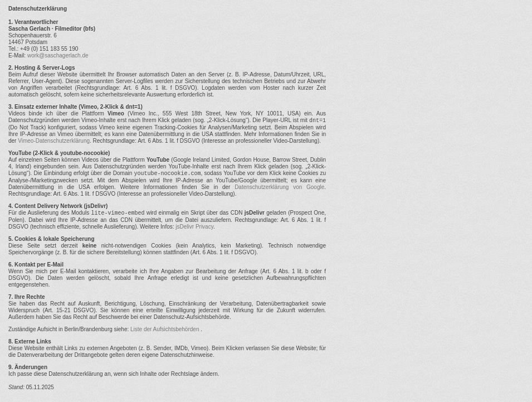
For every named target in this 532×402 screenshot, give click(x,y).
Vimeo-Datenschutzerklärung (54, 141)
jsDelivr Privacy (194, 227)
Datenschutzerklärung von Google (279, 187)
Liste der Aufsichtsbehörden (165, 329)
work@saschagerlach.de (58, 55)
